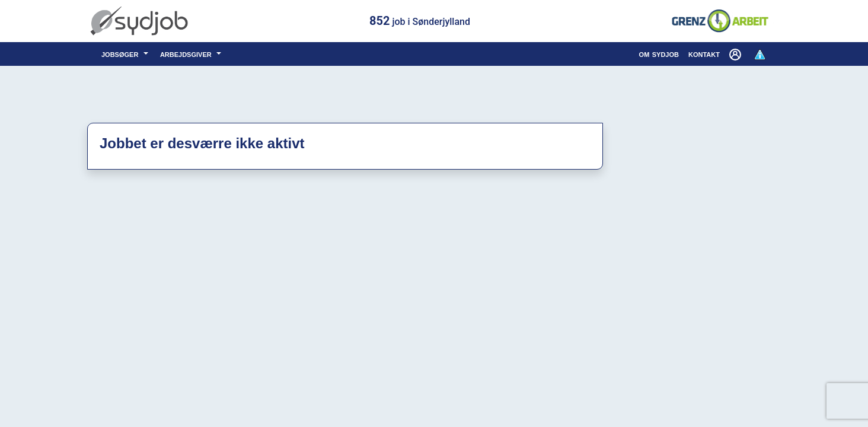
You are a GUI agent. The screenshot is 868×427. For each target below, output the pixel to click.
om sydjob (659, 54)
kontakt (704, 54)
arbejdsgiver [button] (187, 54)
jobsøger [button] (121, 54)
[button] (736, 54)
